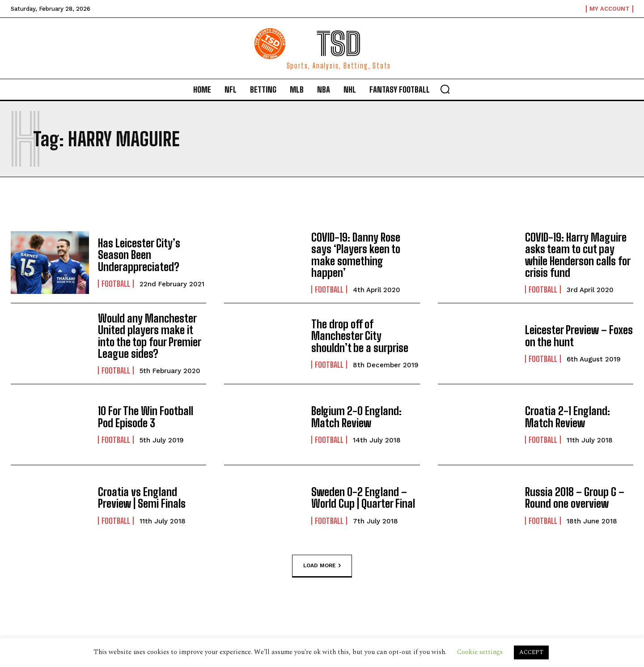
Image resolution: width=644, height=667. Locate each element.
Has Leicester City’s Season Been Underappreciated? (139, 255)
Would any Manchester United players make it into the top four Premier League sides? (150, 336)
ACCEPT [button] (531, 652)
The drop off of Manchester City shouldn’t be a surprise (360, 336)
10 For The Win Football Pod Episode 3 (146, 417)
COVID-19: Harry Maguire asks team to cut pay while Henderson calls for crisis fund (578, 255)
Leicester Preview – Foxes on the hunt (579, 336)
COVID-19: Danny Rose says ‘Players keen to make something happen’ (356, 255)
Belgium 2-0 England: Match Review (356, 417)
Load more (322, 565)
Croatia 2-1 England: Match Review (568, 417)
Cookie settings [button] (480, 652)
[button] (445, 89)
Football (116, 284)
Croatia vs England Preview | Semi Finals (142, 498)
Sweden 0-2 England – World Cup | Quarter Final (363, 498)
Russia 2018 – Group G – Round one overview (575, 498)
